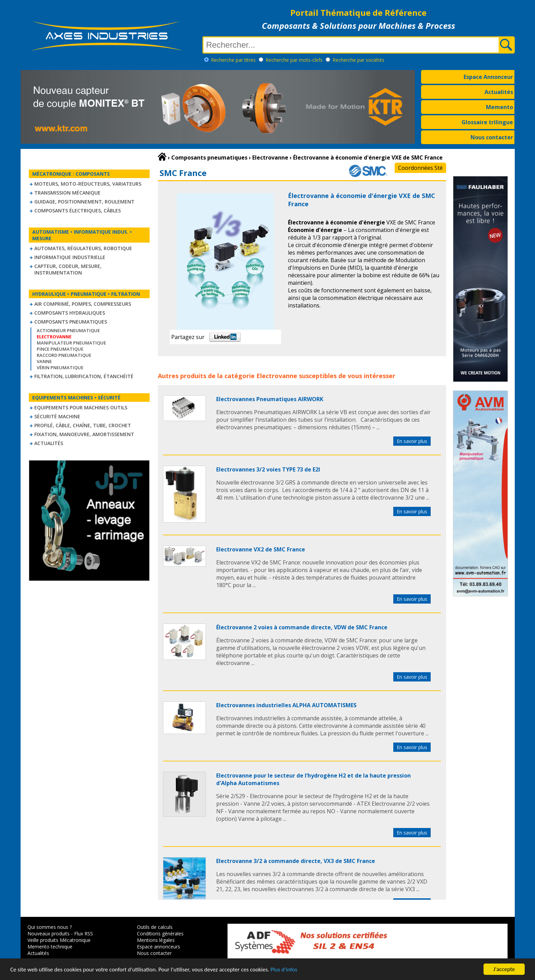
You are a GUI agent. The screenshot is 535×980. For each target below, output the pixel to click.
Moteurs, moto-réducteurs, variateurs (88, 184)
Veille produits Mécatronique (59, 940)
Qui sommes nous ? (50, 927)
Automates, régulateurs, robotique (83, 248)
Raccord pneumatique (64, 355)
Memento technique (50, 947)
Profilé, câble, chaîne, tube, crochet (83, 425)
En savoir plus (412, 441)
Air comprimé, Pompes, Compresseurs (83, 304)
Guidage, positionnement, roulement (84, 202)
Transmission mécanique (67, 193)
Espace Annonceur (488, 77)
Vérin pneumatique (60, 367)
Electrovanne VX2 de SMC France (261, 549)
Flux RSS (84, 934)
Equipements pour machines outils (81, 407)
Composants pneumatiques (71, 322)
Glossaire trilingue (487, 122)
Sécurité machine (57, 416)
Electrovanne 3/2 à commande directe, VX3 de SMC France (296, 861)
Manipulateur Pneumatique (71, 343)
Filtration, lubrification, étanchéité (84, 376)
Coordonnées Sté (420, 168)
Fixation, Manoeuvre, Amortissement (84, 434)
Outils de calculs (155, 927)
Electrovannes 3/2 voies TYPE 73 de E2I (268, 469)
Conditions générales (160, 934)
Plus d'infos (284, 970)
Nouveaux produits (49, 934)
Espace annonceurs (159, 947)
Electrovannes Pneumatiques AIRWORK (270, 399)
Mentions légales (156, 940)
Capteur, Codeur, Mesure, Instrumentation (68, 269)
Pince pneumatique (60, 349)
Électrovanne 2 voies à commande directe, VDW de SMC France (302, 627)
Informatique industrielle (70, 257)
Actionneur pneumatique (68, 330)
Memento (499, 107)
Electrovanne (277, 376)
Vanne (44, 361)
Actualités (499, 92)
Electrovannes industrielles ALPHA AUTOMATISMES (286, 705)
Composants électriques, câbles (78, 211)
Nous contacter (492, 137)
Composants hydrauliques (70, 313)
